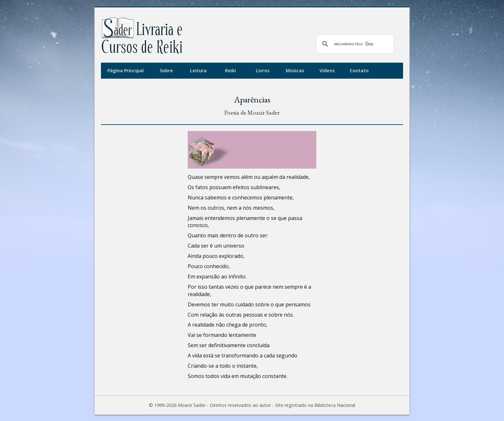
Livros (263, 70)
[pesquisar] (354, 44)
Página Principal (126, 70)
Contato (359, 70)
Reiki (230, 70)
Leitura (198, 70)
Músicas (295, 70)
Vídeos (327, 70)
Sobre (166, 70)
